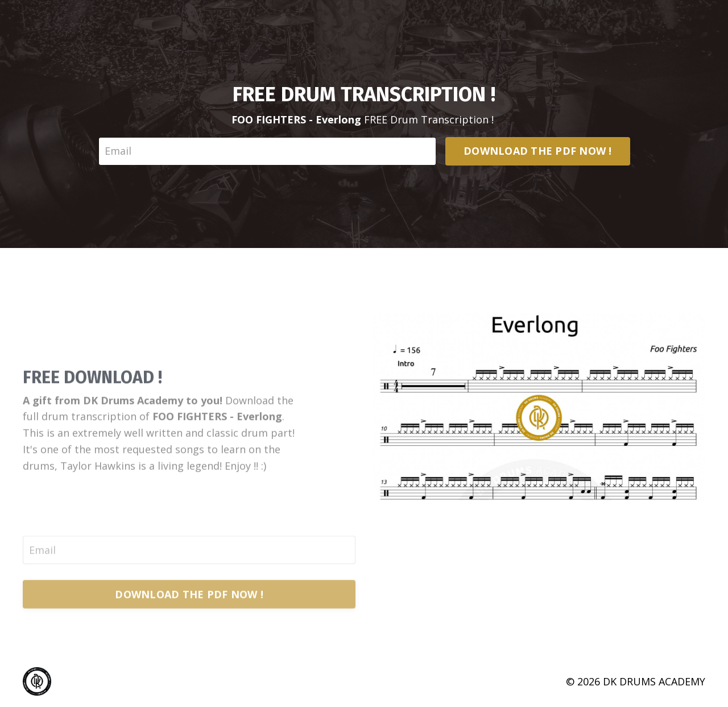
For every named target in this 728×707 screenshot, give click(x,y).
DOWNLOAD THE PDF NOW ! (538, 151)
